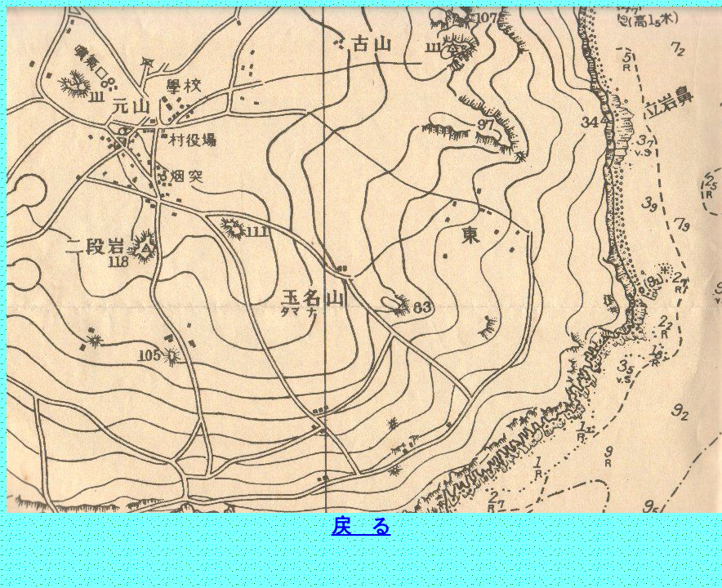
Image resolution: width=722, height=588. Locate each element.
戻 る (361, 526)
